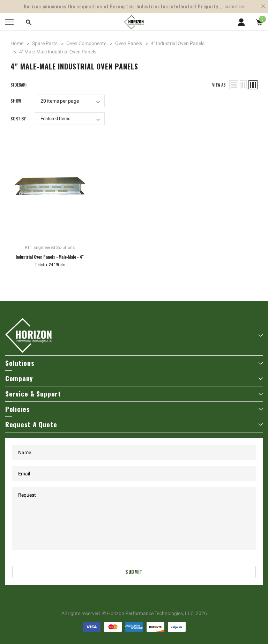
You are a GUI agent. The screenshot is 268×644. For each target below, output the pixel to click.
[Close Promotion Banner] (263, 6)
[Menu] (9, 22)
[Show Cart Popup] (259, 22)
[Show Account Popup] (241, 22)
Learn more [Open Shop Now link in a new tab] (234, 6)
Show (16, 101)
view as (219, 85)
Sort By (18, 119)
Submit (134, 572)
